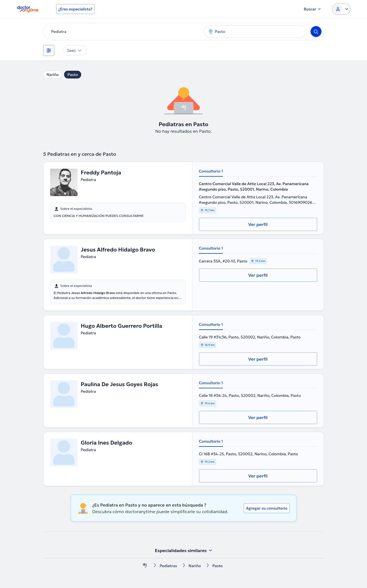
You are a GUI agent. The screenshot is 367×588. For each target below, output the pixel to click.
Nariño (53, 75)
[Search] (316, 32)
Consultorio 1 (211, 171)
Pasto (73, 75)
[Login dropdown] (341, 9)
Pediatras (168, 566)
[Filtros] (49, 50)
